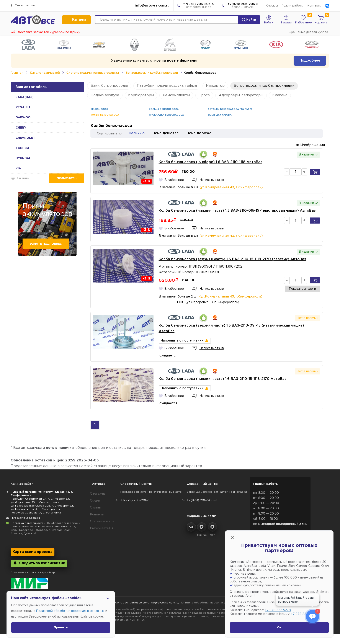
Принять (61, 628)
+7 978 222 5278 (278, 610)
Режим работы (293, 6)
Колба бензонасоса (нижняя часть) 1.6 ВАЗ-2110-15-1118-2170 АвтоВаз (223, 379)
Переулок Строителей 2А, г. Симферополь (40, 499)
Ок (279, 628)
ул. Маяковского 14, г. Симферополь (36, 509)
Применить (66, 178)
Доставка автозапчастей (28, 523)
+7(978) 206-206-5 (199, 6)
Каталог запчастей (45, 73)
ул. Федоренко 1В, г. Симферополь (35, 502)
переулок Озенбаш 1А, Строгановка (36, 513)
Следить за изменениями (39, 563)
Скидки (95, 501)
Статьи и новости (102, 521)
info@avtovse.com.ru (152, 6)
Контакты (315, 6)
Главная (17, 73)
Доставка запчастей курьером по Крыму (45, 32)
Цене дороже (199, 133)
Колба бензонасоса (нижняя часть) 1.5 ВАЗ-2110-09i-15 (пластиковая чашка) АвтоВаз (237, 211)
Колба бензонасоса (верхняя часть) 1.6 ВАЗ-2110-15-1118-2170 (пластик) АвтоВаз (232, 259)
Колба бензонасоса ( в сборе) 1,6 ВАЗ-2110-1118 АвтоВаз (211, 162)
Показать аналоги (302, 289)
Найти (249, 20)
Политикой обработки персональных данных (70, 611)
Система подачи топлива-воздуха (93, 73)
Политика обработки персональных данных (210, 603)
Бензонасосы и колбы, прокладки (152, 73)
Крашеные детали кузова (308, 32)
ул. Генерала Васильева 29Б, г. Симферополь (42, 506)
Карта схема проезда (33, 552)
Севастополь (23, 5)
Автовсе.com (139, 603)
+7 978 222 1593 (303, 614)
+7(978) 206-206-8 (243, 6)
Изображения (310, 145)
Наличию (137, 133)
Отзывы (272, 6)
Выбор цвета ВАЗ (103, 528)
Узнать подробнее (46, 244)
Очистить (23, 178)
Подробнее (310, 61)
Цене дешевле (166, 133)
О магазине (98, 494)
